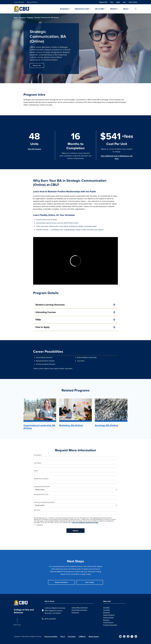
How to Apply (42, 327)
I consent (39, 525)
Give (124, 2)
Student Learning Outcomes (50, 305)
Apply (118, 2)
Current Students (19, 2)
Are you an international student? (44, 502)
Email (36, 471)
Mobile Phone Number (41, 479)
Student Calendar (108, 617)
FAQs (38, 320)
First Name (37, 455)
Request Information (61, 582)
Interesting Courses (46, 312)
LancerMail (106, 610)
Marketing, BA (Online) (71, 425)
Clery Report (72, 637)
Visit (112, 2)
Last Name (37, 463)
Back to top (17, 625)
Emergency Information (110, 625)
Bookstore (106, 620)
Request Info (103, 2)
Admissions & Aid (82, 9)
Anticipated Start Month (42, 487)
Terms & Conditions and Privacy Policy (85, 522)
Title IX (62, 637)
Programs (30, 18)
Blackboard (107, 612)
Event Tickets (133, 2)
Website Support (94, 637)
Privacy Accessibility (51, 637)
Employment (75, 612)
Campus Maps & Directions (80, 608)
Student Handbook (109, 615)
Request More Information (79, 610)
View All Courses (34, 149)
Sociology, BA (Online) (106, 425)
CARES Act (82, 637)
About (126, 9)
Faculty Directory (108, 622)
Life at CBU (99, 9)
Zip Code (37, 510)
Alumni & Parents (32, 2)
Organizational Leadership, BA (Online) (39, 427)
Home (16, 18)
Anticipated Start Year (41, 494)
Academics (64, 9)
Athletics (114, 9)
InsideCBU (106, 608)
